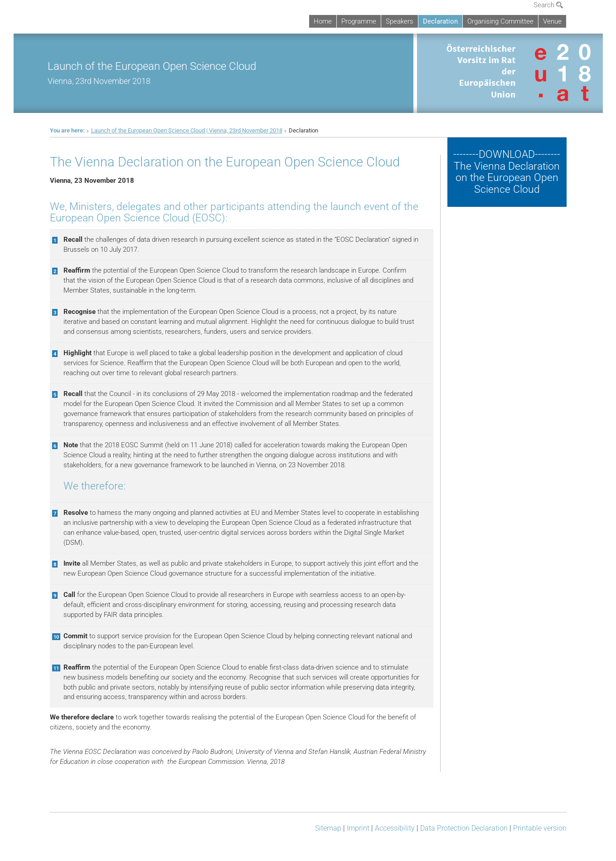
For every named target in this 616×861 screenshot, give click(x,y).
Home (323, 21)
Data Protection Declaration (464, 828)
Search (548, 5)
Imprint (358, 828)
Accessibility (395, 828)
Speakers (400, 21)
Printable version (540, 828)
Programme (359, 21)
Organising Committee (500, 21)
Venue (552, 21)
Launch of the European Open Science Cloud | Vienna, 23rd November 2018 (187, 130)
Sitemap (328, 828)
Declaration (440, 21)
